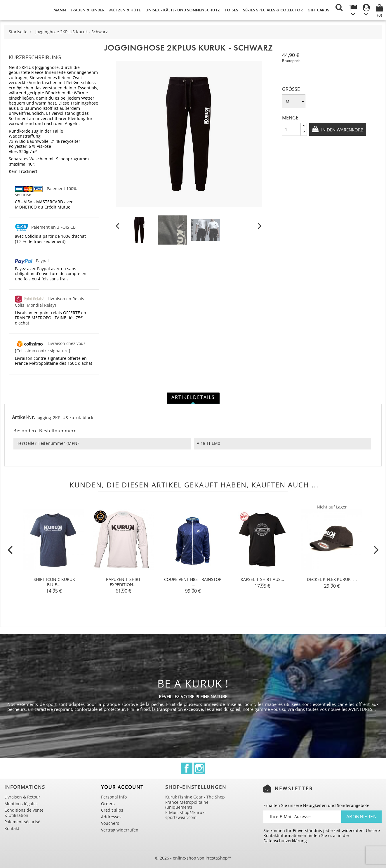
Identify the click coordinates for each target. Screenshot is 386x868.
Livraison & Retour (22, 797)
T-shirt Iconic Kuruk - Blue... (54, 582)
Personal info (114, 797)
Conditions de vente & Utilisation (24, 813)
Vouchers (110, 823)
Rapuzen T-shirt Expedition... (123, 582)
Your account (122, 787)
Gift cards (318, 10)
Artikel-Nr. (24, 418)
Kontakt (12, 828)
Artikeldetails (193, 397)
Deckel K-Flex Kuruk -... (332, 579)
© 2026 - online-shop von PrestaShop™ (193, 858)
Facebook (187, 768)
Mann (60, 10)
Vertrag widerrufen (120, 830)
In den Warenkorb (316, 145)
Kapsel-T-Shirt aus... (262, 579)
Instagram (199, 768)
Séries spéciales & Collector (273, 10)
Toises (231, 10)
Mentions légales (21, 804)
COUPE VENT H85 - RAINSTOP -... (193, 582)
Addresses (111, 817)
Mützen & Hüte (125, 10)
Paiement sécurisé (22, 822)
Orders (108, 804)
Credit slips (112, 810)
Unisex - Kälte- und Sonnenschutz (183, 10)
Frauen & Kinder (88, 10)
